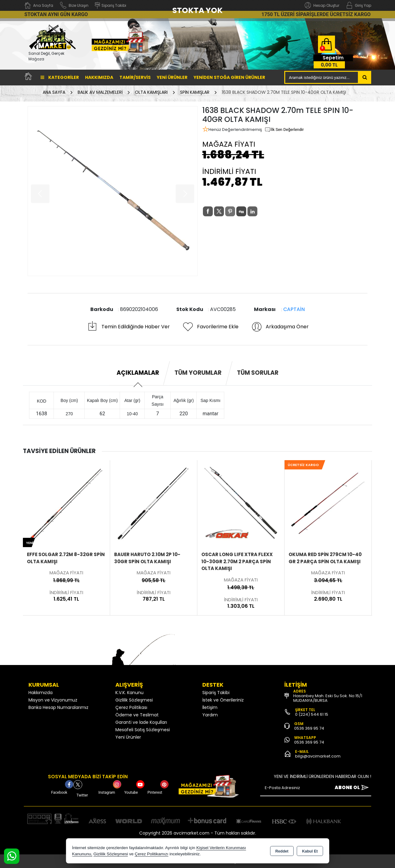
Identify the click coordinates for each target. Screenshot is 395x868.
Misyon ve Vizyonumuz (53, 700)
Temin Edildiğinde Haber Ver (128, 327)
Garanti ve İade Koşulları (141, 722)
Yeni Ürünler (128, 737)
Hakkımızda (99, 77)
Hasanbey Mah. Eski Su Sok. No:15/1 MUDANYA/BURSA (328, 698)
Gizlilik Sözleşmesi (134, 700)
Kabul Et (310, 851)
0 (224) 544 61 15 (312, 714)
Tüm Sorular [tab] (258, 373)
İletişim (210, 707)
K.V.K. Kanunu (129, 693)
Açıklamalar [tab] (138, 373)
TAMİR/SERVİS (135, 77)
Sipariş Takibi (216, 693)
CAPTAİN (294, 309)
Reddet (282, 851)
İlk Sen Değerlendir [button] (284, 130)
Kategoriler (60, 77)
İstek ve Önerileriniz (223, 700)
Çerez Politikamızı (151, 854)
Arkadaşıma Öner (280, 327)
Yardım (210, 715)
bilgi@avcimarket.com (318, 756)
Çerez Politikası (131, 707)
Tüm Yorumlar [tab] (198, 373)
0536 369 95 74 (309, 728)
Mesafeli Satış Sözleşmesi (143, 730)
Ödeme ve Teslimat (137, 715)
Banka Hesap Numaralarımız (58, 707)
